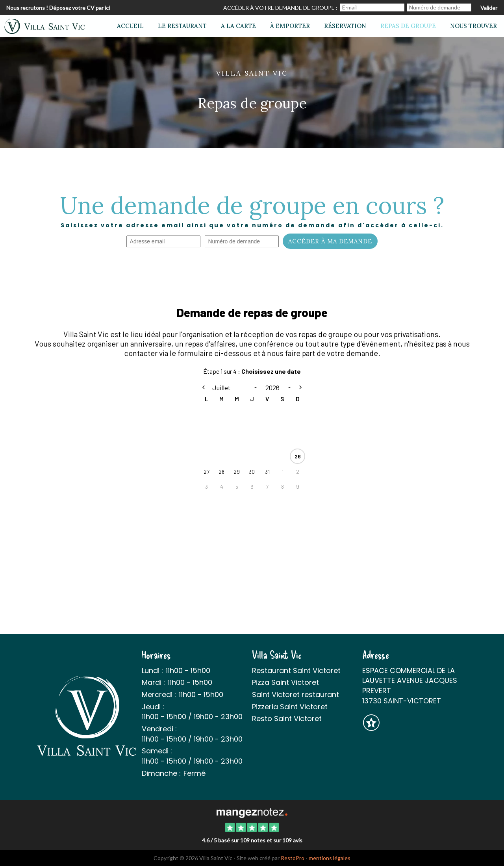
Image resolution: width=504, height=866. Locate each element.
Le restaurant (182, 26)
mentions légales (330, 858)
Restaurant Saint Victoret (296, 670)
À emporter (290, 26)
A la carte (238, 26)
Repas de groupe (408, 26)
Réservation (345, 26)
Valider (489, 8)
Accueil (130, 26)
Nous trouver (473, 26)
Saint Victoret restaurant (296, 694)
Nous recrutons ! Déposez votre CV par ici (58, 8)
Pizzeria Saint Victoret (290, 707)
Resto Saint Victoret (287, 719)
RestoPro (293, 858)
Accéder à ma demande (330, 241)
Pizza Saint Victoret (285, 682)
